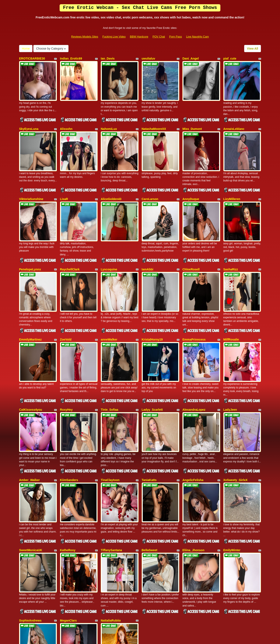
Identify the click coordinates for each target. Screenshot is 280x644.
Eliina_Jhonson (193, 466)
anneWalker (109, 291)
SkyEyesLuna (29, 117)
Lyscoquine (109, 233)
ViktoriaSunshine (31, 175)
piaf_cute (230, 58)
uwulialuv (148, 58)
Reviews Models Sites (85, 37)
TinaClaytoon (110, 407)
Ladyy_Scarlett (152, 349)
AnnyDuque (191, 175)
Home (26, 49)
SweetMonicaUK (31, 466)
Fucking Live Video (114, 37)
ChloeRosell (191, 233)
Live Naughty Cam (198, 37)
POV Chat (159, 37)
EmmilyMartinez (30, 291)
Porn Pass (176, 37)
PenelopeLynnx (30, 233)
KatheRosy (68, 466)
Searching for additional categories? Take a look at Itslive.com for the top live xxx (140, 604)
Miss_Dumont (192, 117)
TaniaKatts (149, 407)
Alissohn (66, 117)
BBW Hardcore (139, 37)
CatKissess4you (31, 349)
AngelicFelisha (193, 407)
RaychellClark (70, 233)
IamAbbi (148, 233)
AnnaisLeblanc (234, 117)
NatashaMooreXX (154, 117)
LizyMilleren (232, 175)
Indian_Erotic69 (71, 58)
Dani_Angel (191, 58)
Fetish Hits (156, 638)
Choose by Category (51, 49)
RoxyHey (66, 349)
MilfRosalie (231, 291)
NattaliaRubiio (111, 524)
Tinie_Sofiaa (109, 349)
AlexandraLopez (194, 349)
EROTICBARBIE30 (32, 58)
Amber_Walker (29, 407)
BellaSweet (150, 466)
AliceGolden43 (111, 175)
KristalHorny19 (152, 291)
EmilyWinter (232, 466)
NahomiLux (109, 117)
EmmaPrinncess (194, 291)
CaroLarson (150, 175)
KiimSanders (69, 407)
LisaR (64, 175)
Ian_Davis (108, 58)
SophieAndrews (30, 524)
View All (253, 49)
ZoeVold (66, 291)
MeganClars (68, 524)
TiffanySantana (111, 466)
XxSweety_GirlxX (235, 407)
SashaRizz (231, 233)
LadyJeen (230, 349)
